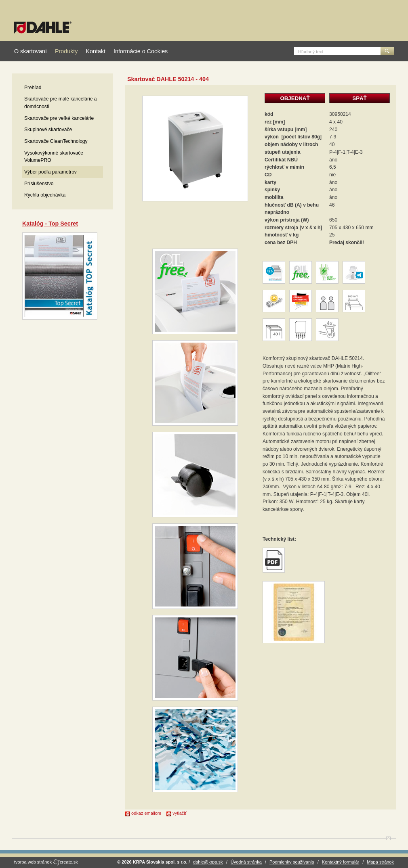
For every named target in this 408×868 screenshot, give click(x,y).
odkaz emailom (143, 813)
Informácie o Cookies (141, 51)
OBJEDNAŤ (295, 98)
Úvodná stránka (246, 862)
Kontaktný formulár (341, 862)
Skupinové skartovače (48, 130)
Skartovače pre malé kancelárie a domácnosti (60, 103)
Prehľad (33, 88)
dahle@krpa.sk (208, 862)
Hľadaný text (311, 52)
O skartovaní (30, 51)
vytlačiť (177, 813)
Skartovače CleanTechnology (56, 141)
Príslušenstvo (39, 184)
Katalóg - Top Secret (50, 224)
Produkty (66, 51)
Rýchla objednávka (45, 195)
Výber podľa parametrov (50, 172)
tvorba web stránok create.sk (46, 862)
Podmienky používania (292, 862)
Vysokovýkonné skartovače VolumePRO (54, 157)
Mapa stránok (380, 862)
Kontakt (95, 51)
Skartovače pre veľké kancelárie (59, 118)
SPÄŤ (359, 98)
